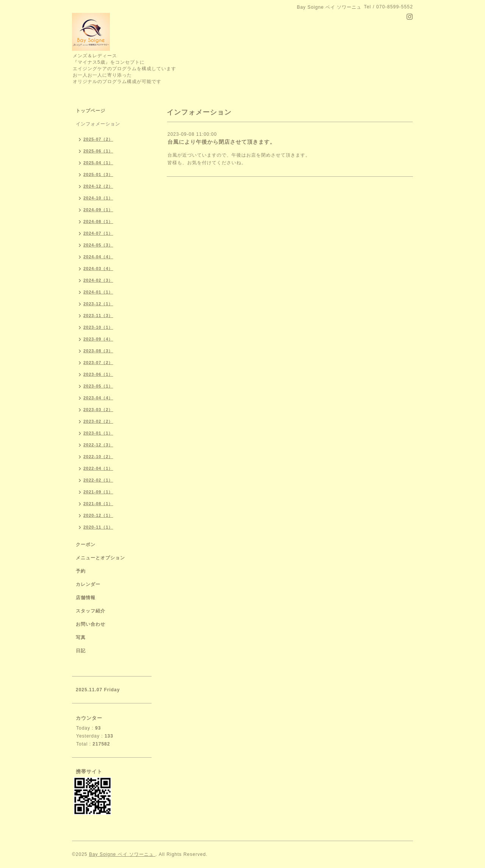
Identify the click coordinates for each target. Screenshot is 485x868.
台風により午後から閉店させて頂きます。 (221, 142)
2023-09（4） (98, 339)
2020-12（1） (98, 515)
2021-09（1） (98, 492)
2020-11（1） (98, 527)
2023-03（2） (98, 410)
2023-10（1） (98, 327)
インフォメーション (98, 124)
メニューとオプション (100, 558)
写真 (81, 637)
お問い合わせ (91, 624)
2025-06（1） (98, 151)
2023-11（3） (98, 315)
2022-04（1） (98, 468)
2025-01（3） (98, 174)
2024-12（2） (98, 186)
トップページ (91, 111)
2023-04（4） (98, 398)
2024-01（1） (98, 292)
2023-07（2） (98, 363)
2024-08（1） (98, 221)
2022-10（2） (98, 457)
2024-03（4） (98, 268)
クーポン (86, 545)
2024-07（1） (98, 233)
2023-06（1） (98, 374)
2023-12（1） (98, 304)
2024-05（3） (98, 245)
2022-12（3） (98, 445)
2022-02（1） (98, 480)
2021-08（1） (98, 504)
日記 (81, 651)
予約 (81, 571)
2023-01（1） (98, 433)
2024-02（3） (98, 280)
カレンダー (88, 584)
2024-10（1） (98, 198)
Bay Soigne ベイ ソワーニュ (122, 854)
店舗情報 (86, 598)
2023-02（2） (98, 421)
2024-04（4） (98, 257)
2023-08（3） (98, 351)
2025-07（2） (98, 139)
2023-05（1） (98, 386)
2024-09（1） (98, 210)
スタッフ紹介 (91, 611)
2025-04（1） (98, 163)
